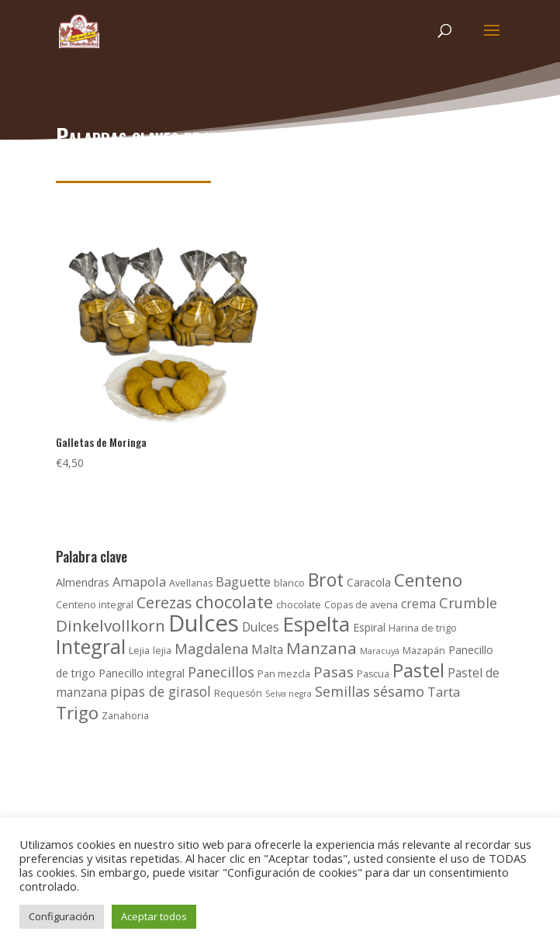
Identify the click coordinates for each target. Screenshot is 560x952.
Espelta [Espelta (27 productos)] (316, 624)
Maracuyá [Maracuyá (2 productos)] (380, 651)
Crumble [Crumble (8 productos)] (468, 603)
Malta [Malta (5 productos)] (267, 650)
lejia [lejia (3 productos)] (162, 651)
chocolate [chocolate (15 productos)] (234, 601)
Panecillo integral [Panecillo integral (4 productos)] (142, 673)
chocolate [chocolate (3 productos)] (299, 605)
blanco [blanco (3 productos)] (289, 583)
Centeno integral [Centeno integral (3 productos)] (95, 605)
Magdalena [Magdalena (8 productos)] (211, 649)
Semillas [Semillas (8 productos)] (342, 691)
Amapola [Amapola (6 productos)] (139, 582)
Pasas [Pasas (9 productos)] (334, 672)
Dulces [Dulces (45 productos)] (204, 623)
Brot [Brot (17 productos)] (326, 580)
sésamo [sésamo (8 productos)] (399, 691)
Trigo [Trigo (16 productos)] (77, 713)
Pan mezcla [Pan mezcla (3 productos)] (284, 674)
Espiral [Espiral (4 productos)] (369, 627)
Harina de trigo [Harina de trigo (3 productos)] (423, 628)
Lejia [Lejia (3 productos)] (139, 651)
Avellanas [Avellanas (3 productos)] (191, 583)
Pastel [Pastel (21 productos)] (418, 670)
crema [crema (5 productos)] (418, 604)
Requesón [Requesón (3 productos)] (238, 693)
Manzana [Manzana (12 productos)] (321, 648)
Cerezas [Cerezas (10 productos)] (164, 602)
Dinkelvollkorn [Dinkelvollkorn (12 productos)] (111, 625)
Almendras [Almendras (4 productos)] (83, 582)
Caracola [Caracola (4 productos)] (369, 582)
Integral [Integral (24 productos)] (91, 646)
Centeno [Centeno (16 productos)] (428, 580)
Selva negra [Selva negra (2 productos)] (289, 694)
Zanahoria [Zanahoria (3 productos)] (125, 716)
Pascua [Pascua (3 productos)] (373, 674)
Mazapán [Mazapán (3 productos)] (424, 651)
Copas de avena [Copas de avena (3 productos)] (361, 605)
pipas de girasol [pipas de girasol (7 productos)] (161, 691)
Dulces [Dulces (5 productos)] (261, 627)
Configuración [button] (62, 916)
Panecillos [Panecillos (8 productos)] (221, 672)
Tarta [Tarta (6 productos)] (444, 692)
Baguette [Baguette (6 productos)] (243, 582)
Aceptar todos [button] (154, 916)
